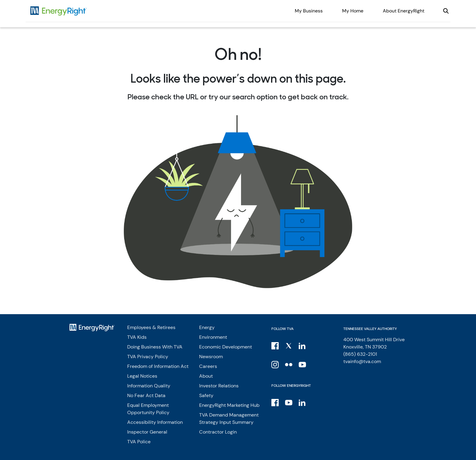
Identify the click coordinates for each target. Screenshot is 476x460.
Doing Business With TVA (155, 347)
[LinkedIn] (303, 345)
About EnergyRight (404, 11)
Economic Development (226, 347)
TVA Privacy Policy (148, 357)
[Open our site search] (446, 11)
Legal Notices (142, 376)
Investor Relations (219, 386)
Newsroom (211, 357)
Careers (208, 366)
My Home (353, 11)
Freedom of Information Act (158, 366)
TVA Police (139, 442)
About (206, 376)
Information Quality (149, 386)
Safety (206, 395)
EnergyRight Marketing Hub (229, 405)
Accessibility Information (155, 422)
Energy (207, 327)
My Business (309, 11)
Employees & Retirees (151, 327)
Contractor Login (218, 432)
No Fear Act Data (146, 395)
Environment (213, 337)
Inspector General (147, 432)
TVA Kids (137, 337)
